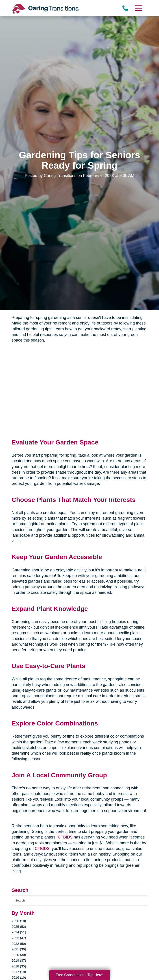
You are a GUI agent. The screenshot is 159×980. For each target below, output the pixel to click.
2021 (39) (19, 949)
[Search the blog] (80, 901)
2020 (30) (19, 955)
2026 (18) (19, 921)
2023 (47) (19, 938)
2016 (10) (19, 977)
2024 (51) (19, 932)
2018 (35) (19, 966)
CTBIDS (65, 837)
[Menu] (138, 8)
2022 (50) (19, 944)
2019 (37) (19, 960)
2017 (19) (19, 972)
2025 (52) (19, 927)
